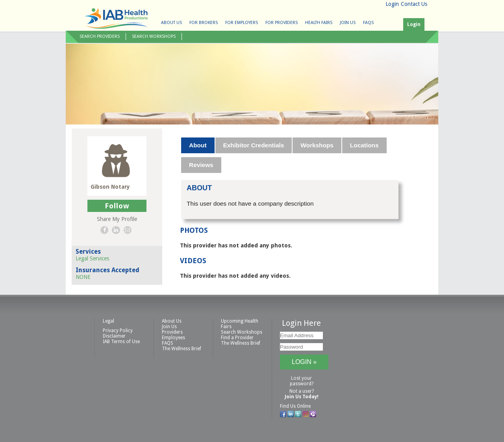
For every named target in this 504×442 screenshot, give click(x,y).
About (198, 145)
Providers (172, 332)
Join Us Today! (302, 397)
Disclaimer (114, 336)
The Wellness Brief (182, 349)
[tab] (198, 145)
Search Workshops (154, 36)
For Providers (282, 23)
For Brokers (204, 23)
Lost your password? (302, 381)
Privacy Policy (118, 331)
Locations (364, 145)
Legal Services (92, 258)
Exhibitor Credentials (254, 145)
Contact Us (414, 4)
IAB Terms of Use (121, 342)
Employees (173, 338)
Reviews (201, 165)
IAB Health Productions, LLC (116, 18)
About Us (171, 23)
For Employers (242, 23)
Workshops (317, 145)
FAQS (368, 23)
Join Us (348, 23)
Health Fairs (319, 23)
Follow (117, 206)
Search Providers (100, 36)
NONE (83, 277)
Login (392, 4)
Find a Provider (237, 338)
